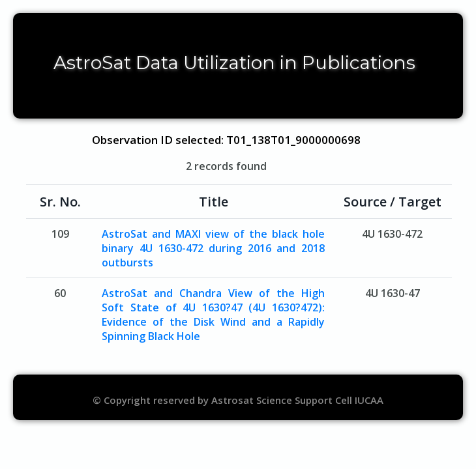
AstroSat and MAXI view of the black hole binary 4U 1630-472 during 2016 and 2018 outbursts (213, 248)
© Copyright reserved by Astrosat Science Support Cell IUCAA (238, 400)
